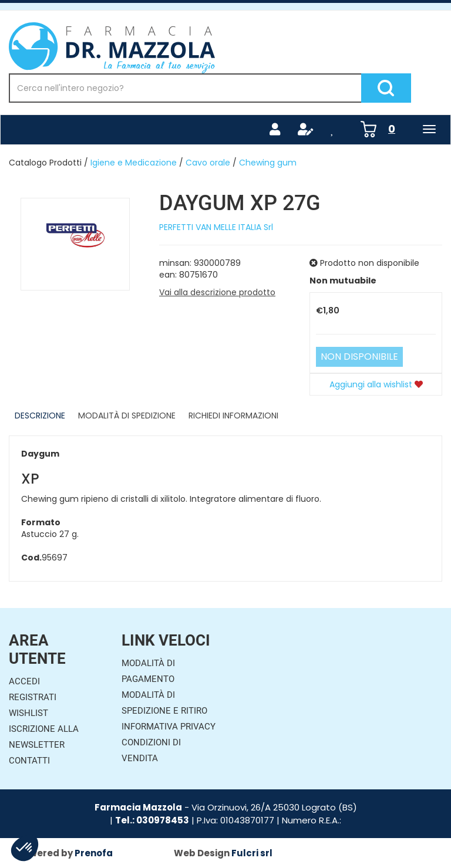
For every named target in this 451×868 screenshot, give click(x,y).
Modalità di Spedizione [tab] (127, 416)
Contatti (29, 761)
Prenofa (94, 853)
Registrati (33, 697)
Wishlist (28, 713)
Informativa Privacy (169, 727)
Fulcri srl (252, 853)
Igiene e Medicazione (134, 163)
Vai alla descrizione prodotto (217, 292)
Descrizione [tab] (40, 416)
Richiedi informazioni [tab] (233, 416)
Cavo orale (208, 163)
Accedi (24, 681)
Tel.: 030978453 (152, 820)
